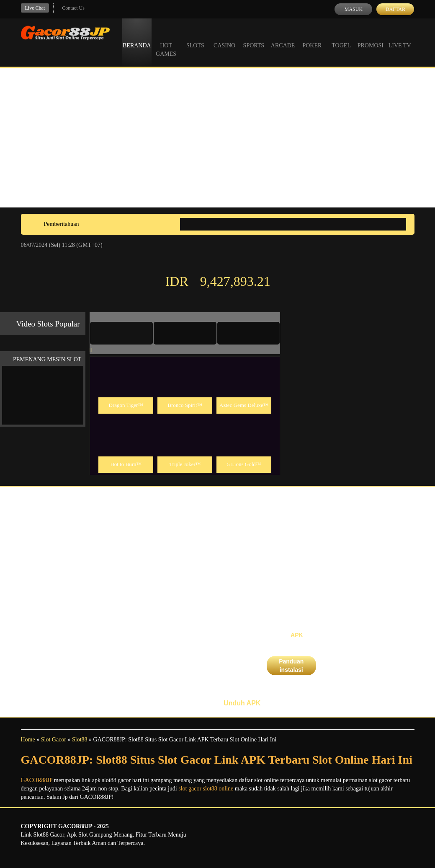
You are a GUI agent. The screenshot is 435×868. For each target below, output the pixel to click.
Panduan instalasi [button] (291, 666)
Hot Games (166, 42)
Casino (224, 38)
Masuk (354, 9)
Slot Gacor (54, 740)
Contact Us (73, 8)
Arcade (283, 38)
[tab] (121, 333)
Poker (312, 38)
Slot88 (80, 740)
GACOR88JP (37, 780)
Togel (341, 38)
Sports (254, 38)
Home (28, 740)
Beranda (137, 38)
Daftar (395, 9)
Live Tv (400, 38)
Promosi (371, 38)
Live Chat (35, 8)
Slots (195, 38)
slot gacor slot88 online (206, 789)
